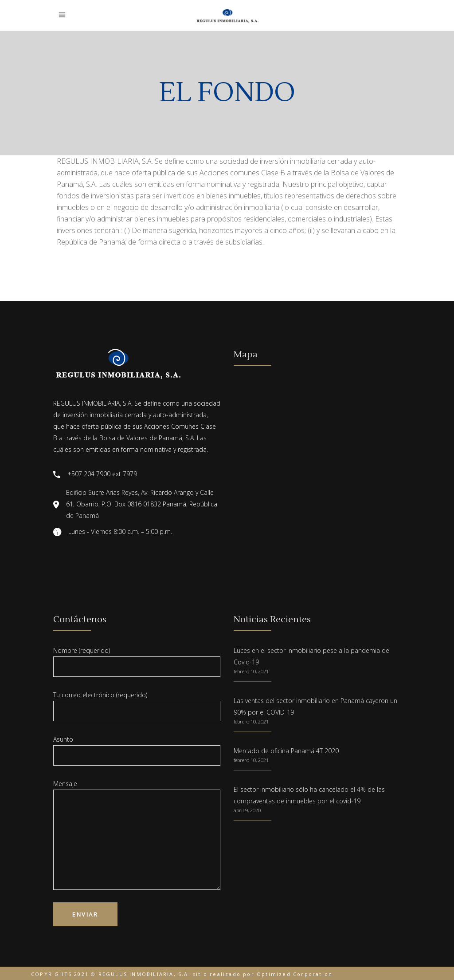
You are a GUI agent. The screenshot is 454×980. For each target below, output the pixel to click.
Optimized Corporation (295, 974)
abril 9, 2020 (247, 810)
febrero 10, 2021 (251, 671)
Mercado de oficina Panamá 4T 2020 (286, 751)
